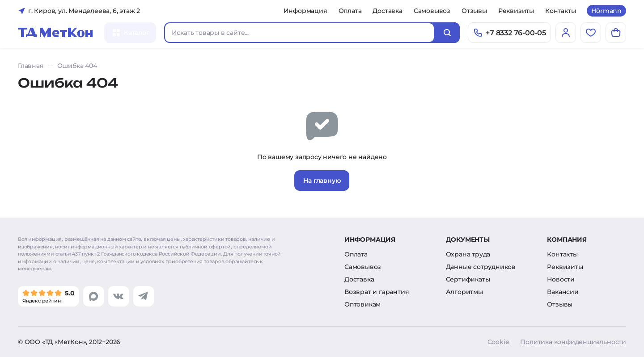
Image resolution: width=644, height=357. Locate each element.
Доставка (387, 11)
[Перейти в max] (93, 296)
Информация (305, 11)
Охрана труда (468, 254)
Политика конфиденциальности (573, 342)
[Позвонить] (509, 33)
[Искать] (447, 33)
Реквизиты (516, 11)
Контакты (560, 11)
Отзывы (474, 11)
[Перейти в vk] (119, 296)
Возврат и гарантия (377, 292)
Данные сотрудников (481, 267)
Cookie (498, 342)
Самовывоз (432, 11)
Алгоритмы (464, 292)
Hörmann (606, 11)
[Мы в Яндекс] (48, 296)
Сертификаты (468, 279)
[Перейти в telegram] (144, 296)
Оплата (350, 11)
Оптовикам (362, 304)
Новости (561, 279)
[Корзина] (616, 33)
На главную (322, 181)
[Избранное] (591, 33)
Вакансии (563, 292)
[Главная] (55, 33)
